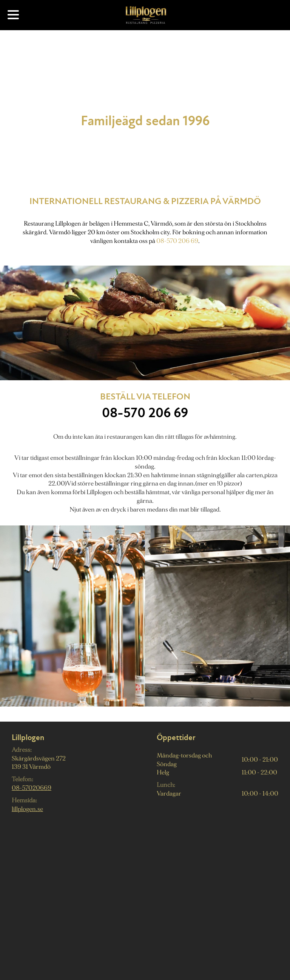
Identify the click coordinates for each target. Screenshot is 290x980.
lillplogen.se (27, 809)
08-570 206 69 (177, 241)
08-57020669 (32, 788)
